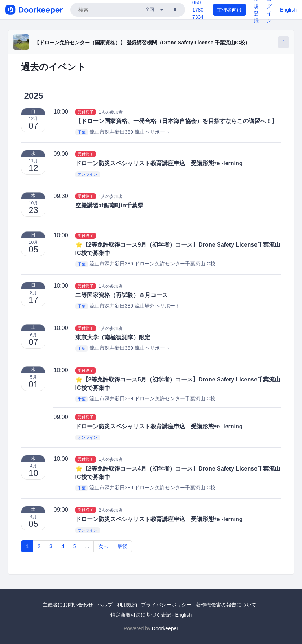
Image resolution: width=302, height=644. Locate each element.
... (87, 546)
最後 (122, 546)
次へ (103, 546)
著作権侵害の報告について (226, 605)
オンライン (87, 174)
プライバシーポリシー (166, 605)
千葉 (82, 132)
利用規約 (127, 605)
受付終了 (86, 112)
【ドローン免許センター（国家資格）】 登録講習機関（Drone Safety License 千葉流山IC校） (142, 43)
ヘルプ (105, 605)
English (288, 10)
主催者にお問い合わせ (68, 605)
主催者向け (229, 10)
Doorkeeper (165, 628)
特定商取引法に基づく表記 (141, 615)
